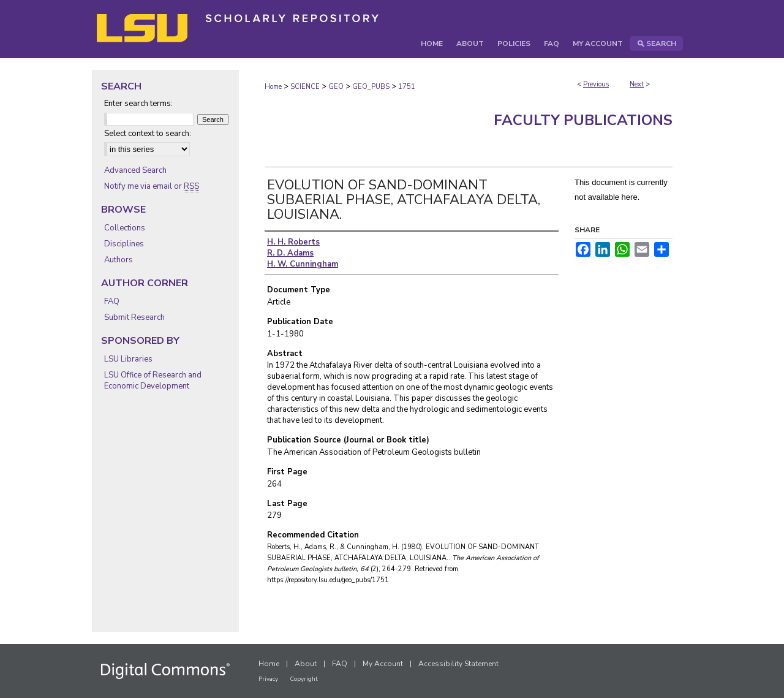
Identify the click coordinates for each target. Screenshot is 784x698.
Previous (596, 84)
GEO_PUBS (371, 87)
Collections (125, 228)
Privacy (268, 679)
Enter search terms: (138, 104)
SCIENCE (305, 87)
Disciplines (124, 244)
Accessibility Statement (458, 664)
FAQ (112, 302)
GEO (336, 87)
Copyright (304, 679)
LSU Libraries (128, 359)
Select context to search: (148, 134)
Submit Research (134, 317)
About (306, 664)
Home (273, 87)
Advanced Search (135, 170)
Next (637, 84)
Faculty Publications (583, 120)
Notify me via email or (152, 186)
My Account (383, 664)
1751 (407, 87)
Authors (119, 260)
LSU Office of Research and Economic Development (153, 381)
